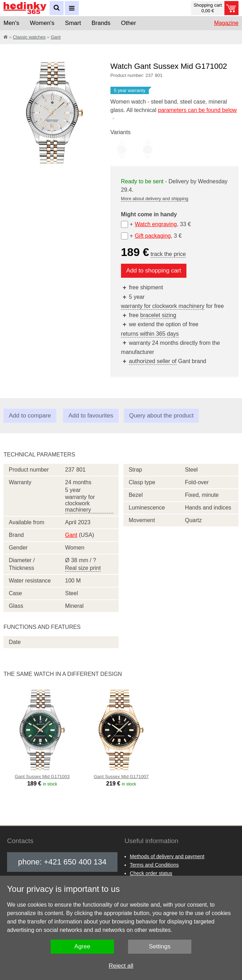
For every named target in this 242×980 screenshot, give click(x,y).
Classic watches (29, 37)
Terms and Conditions (154, 865)
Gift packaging (153, 236)
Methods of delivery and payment (167, 856)
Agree (82, 946)
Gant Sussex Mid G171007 (121, 777)
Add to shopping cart (154, 271)
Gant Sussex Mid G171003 (42, 777)
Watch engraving (156, 224)
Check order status (151, 873)
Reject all (121, 966)
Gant (56, 37)
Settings (160, 946)
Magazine (226, 23)
